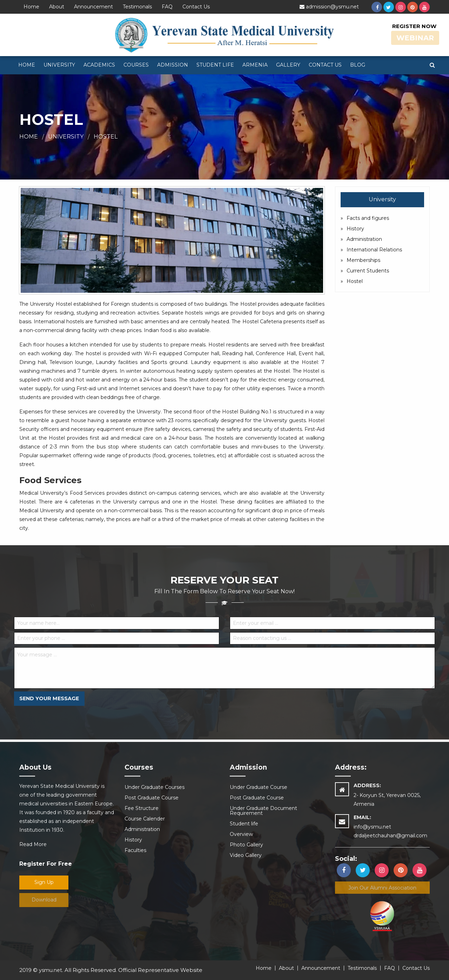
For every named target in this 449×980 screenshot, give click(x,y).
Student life (215, 65)
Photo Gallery (246, 845)
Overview (241, 834)
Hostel (106, 137)
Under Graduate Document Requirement (263, 811)
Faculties (135, 850)
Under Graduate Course (259, 787)
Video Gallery (246, 855)
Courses (136, 65)
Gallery (288, 65)
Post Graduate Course (152, 798)
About (57, 7)
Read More (33, 844)
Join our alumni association (382, 888)
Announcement (93, 7)
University (59, 65)
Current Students (368, 271)
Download (44, 900)
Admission (173, 65)
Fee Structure (142, 808)
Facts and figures (368, 218)
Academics (99, 65)
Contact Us (196, 7)
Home (31, 7)
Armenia (255, 65)
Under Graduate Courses (155, 787)
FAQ (167, 7)
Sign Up (44, 882)
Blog (358, 65)
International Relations (374, 250)
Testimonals (137, 7)
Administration (364, 239)
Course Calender (145, 819)
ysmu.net (51, 970)
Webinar (415, 38)
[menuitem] (27, 65)
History (355, 229)
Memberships (363, 260)
